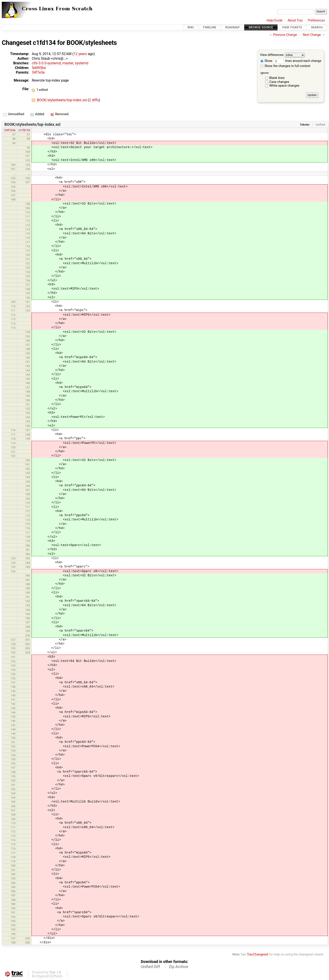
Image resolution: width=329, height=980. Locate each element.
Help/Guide (274, 20)
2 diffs (94, 100)
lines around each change (297, 61)
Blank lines (277, 78)
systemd (82, 63)
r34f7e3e (10, 130)
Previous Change (285, 35)
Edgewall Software (49, 976)
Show (266, 61)
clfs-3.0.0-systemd (46, 63)
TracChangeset (258, 954)
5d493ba (39, 68)
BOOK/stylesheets (92, 43)
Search (317, 27)
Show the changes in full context (285, 66)
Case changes (279, 82)
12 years (80, 54)
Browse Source (261, 27)
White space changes (284, 86)
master (68, 63)
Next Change (312, 35)
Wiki (191, 27)
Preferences (316, 20)
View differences (272, 55)
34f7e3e (38, 72)
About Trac (295, 20)
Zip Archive (179, 967)
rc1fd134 (24, 130)
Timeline (210, 27)
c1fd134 (44, 43)
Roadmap (232, 27)
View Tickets (292, 27)
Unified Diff (150, 967)
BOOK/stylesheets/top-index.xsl (62, 100)
